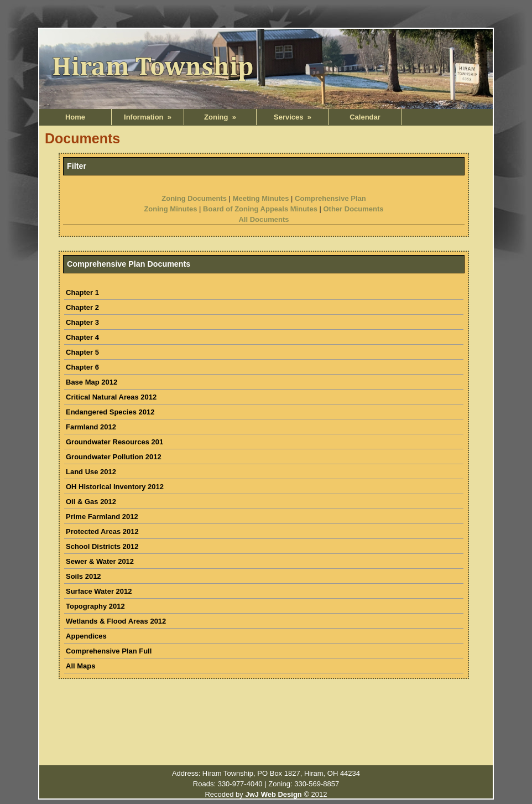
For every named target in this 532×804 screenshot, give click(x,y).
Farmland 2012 (91, 427)
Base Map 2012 (92, 382)
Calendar (365, 117)
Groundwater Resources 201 (114, 442)
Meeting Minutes (261, 198)
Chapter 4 (82, 337)
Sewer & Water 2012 (100, 561)
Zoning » (220, 117)
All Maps (80, 666)
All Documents (264, 219)
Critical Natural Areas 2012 (111, 397)
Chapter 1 (82, 292)
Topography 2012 (95, 606)
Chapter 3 (82, 322)
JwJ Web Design (273, 794)
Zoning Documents (194, 198)
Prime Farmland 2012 (102, 517)
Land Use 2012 (91, 472)
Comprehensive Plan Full (109, 651)
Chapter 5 (82, 352)
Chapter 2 (82, 307)
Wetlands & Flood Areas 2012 (116, 621)
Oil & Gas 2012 (91, 502)
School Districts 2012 (102, 546)
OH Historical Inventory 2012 (115, 487)
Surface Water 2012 (99, 591)
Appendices (86, 636)
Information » (148, 117)
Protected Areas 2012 (102, 531)
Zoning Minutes (170, 209)
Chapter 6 (82, 367)
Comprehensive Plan (330, 198)
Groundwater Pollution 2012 (114, 457)
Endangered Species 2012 (110, 412)
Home (75, 117)
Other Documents (353, 209)
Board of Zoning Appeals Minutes (260, 209)
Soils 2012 (84, 576)
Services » (293, 117)
